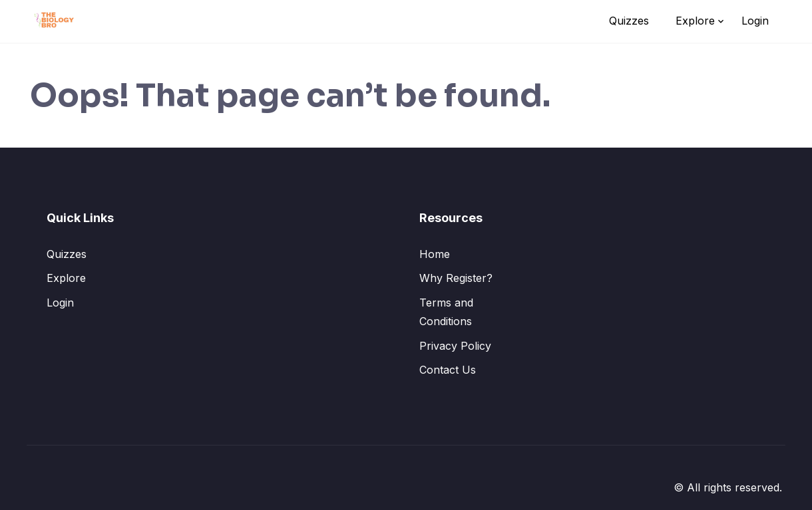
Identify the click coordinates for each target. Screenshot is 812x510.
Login (755, 21)
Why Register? (456, 278)
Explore (695, 21)
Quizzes (629, 21)
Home (435, 254)
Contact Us (448, 370)
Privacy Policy (455, 346)
